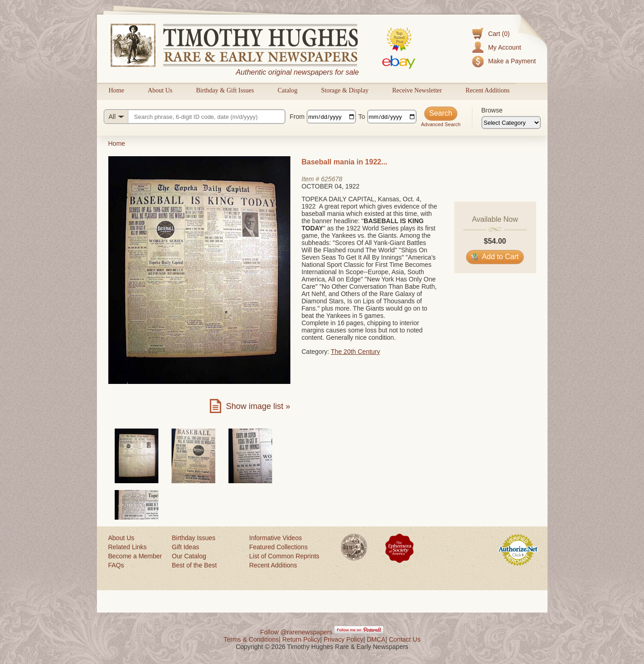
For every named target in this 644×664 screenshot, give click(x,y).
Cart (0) (499, 34)
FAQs (116, 565)
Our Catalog (189, 556)
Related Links (128, 547)
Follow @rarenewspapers (297, 632)
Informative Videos (276, 538)
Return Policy (301, 639)
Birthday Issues (194, 538)
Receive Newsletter (417, 90)
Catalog (288, 90)
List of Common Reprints (284, 556)
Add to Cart (495, 257)
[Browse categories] (511, 123)
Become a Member (135, 556)
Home (117, 90)
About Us (160, 90)
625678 (332, 179)
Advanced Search (441, 124)
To (362, 117)
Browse (492, 110)
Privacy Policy (343, 639)
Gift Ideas (186, 547)
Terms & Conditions (251, 639)
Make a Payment (512, 61)
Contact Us (404, 639)
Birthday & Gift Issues (225, 90)
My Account (504, 47)
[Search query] (195, 117)
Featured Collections (279, 547)
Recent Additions (488, 90)
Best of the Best (195, 565)
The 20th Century (355, 352)
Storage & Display (345, 90)
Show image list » (258, 406)
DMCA (376, 639)
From (297, 117)
